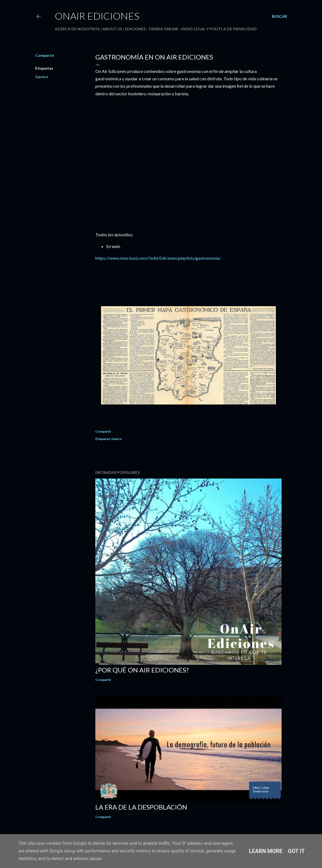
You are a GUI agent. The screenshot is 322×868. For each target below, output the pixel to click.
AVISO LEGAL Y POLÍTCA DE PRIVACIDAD (219, 29)
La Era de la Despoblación (141, 807)
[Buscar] (279, 16)
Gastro (42, 77)
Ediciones (135, 29)
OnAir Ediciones (97, 16)
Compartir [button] (45, 55)
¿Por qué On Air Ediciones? (142, 670)
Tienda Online (163, 29)
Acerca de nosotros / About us (88, 29)
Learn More (266, 851)
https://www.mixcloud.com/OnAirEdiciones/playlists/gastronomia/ (158, 258)
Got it (296, 851)
